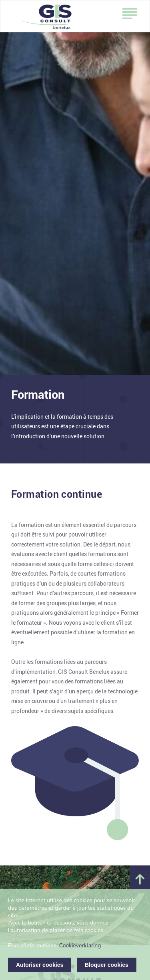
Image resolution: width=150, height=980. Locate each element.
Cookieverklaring (80, 945)
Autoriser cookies (40, 965)
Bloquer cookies (107, 965)
